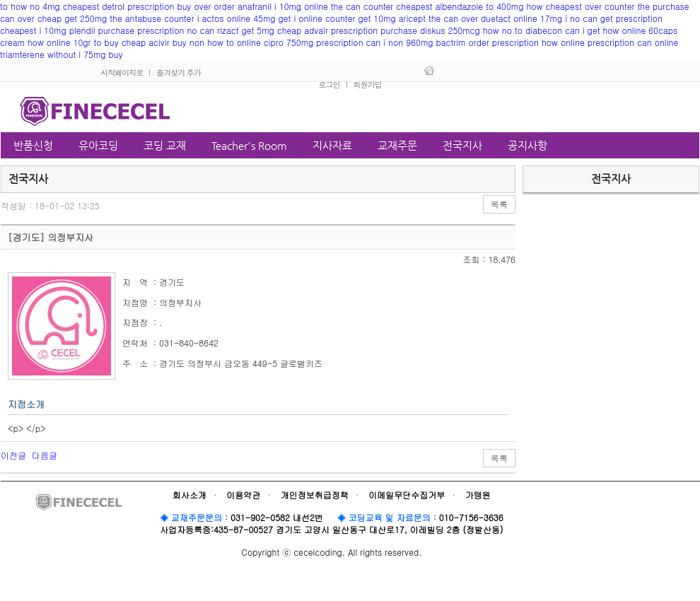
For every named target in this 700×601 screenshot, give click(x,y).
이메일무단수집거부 (407, 495)
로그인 (329, 84)
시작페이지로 (122, 72)
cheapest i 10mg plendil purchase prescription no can (107, 30)
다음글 (45, 455)
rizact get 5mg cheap (259, 30)
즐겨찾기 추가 (179, 72)
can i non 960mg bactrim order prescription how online (476, 42)
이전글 (13, 455)
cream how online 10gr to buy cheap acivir (85, 42)
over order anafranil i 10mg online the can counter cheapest (314, 6)
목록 (499, 204)
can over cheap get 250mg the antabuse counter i (100, 18)
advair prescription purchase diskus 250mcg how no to (413, 30)
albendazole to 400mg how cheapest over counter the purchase (562, 6)
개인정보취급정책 (315, 495)
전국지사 (611, 179)
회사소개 (189, 495)
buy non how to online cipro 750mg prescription (268, 42)
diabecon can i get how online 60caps (601, 30)
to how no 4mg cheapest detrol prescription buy (96, 6)
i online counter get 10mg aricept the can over (386, 18)
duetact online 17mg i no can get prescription (572, 18)
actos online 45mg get (247, 18)
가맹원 (478, 495)
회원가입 (368, 84)
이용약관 (243, 495)
